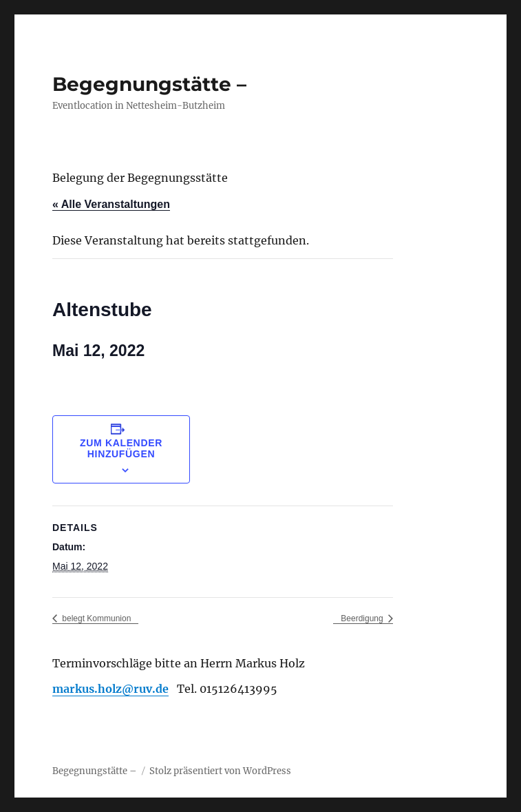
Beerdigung (363, 618)
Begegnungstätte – (149, 84)
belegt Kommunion (95, 618)
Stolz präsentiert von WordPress (220, 771)
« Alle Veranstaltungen (111, 204)
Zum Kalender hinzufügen (121, 448)
